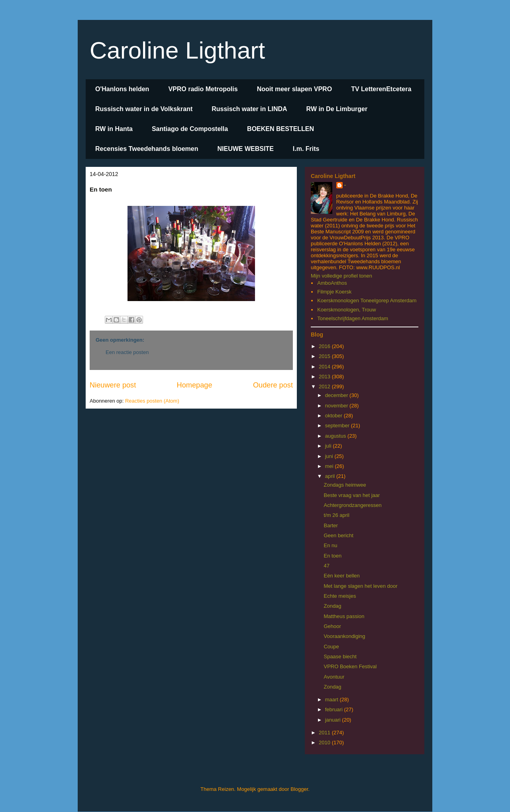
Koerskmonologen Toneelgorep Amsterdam (367, 300)
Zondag (332, 606)
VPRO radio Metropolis (203, 89)
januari (334, 720)
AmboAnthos (332, 283)
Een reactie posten (127, 352)
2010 (325, 743)
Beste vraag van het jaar (352, 495)
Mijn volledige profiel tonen (341, 276)
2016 (325, 346)
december (337, 395)
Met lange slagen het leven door (360, 586)
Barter (331, 525)
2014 (325, 367)
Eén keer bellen (341, 576)
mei (330, 466)
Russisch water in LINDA (249, 109)
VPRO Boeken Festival (350, 666)
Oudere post (273, 385)
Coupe (331, 647)
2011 (325, 733)
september (338, 426)
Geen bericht (338, 535)
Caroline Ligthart (177, 50)
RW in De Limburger (337, 109)
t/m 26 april (336, 515)
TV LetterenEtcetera (381, 89)
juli (329, 446)
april (331, 476)
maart (332, 699)
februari (335, 709)
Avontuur (334, 677)
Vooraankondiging (344, 636)
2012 (325, 386)
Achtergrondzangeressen (352, 505)
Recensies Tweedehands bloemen (147, 149)
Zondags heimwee (345, 485)
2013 (325, 377)
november (337, 406)
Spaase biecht (340, 656)
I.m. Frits (306, 149)
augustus (336, 436)
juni (330, 456)
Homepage (195, 385)
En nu (330, 545)
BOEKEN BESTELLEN (280, 129)
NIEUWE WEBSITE (245, 149)
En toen (332, 556)
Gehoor (332, 626)
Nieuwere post (113, 385)
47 (326, 566)
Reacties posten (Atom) (152, 401)
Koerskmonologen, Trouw (346, 310)
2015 (325, 356)
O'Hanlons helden (122, 89)
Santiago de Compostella (190, 129)
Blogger (299, 789)
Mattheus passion (344, 616)
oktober (334, 416)
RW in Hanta (114, 129)
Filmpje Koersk (334, 292)
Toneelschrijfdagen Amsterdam (353, 318)
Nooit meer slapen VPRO (295, 89)
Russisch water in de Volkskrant (144, 109)
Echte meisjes (340, 596)
